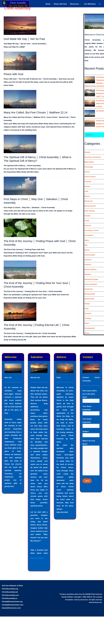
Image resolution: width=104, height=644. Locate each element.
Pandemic (88, 260)
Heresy (87, 250)
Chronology (89, 167)
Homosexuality (90, 255)
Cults (86, 191)
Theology (88, 318)
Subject (91, 434)
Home (48, 4)
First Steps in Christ (92, 230)
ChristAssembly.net (10, 592)
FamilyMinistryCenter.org (12, 602)
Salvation (88, 274)
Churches (88, 182)
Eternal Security (90, 206)
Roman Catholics (91, 270)
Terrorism (88, 314)
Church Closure (90, 177)
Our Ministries (90, 4)
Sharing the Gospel (91, 279)
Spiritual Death (90, 294)
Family (87, 221)
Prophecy (88, 265)
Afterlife (87, 152)
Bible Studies (89, 162)
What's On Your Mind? (91, 458)
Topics (87, 323)
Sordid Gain (89, 289)
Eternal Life (89, 201)
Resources (74, 4)
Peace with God (60, 4)
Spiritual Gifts (89, 299)
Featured (88, 226)
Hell (86, 245)
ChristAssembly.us (10, 598)
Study (87, 309)
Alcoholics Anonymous (93, 157)
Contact (87, 186)
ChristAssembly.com (10, 595)
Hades (87, 240)
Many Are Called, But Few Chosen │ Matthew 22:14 (36, 112)
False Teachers (90, 211)
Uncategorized (90, 328)
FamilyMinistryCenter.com (13, 605)
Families (87, 216)
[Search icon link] (100, 4)
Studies (87, 304)
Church (87, 172)
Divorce (87, 196)
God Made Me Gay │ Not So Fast (24, 39)
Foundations (89, 235)
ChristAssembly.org (10, 589)
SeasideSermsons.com (11, 608)
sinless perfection (91, 284)
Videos (87, 333)
